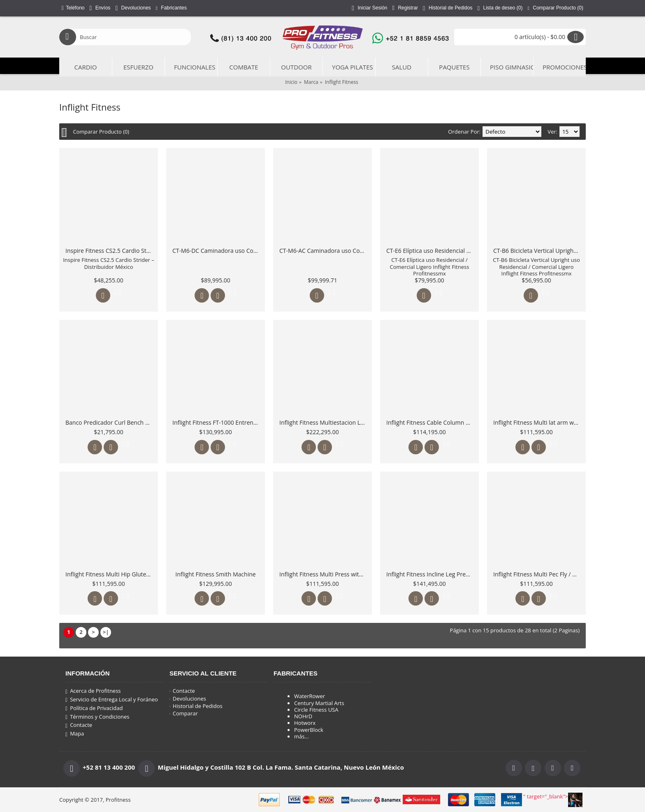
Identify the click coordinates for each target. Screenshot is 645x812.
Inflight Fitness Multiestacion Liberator (324, 422)
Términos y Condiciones (97, 717)
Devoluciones (188, 699)
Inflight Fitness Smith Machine (215, 574)
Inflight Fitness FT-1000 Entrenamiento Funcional (217, 422)
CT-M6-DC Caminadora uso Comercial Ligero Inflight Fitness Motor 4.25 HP (217, 251)
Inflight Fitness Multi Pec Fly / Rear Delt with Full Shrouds (538, 574)
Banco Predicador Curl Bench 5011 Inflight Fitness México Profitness (110, 422)
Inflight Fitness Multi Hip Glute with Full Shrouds (110, 574)
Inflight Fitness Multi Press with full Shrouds (324, 574)
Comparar (184, 713)
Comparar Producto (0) (101, 132)
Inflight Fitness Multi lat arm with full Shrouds (538, 422)
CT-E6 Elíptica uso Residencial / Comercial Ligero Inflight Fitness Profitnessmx (431, 251)
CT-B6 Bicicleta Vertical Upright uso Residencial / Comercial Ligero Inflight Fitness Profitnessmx (538, 251)
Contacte (79, 725)
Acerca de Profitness (93, 691)
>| (106, 632)
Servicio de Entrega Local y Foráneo (112, 700)
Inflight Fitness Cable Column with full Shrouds (431, 422)
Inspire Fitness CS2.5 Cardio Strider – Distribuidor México (110, 251)
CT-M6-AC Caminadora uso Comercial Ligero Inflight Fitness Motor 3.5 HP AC (324, 251)
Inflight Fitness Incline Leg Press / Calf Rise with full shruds (431, 574)
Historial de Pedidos (196, 706)
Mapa (75, 734)
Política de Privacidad (94, 708)
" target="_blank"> (553, 800)
